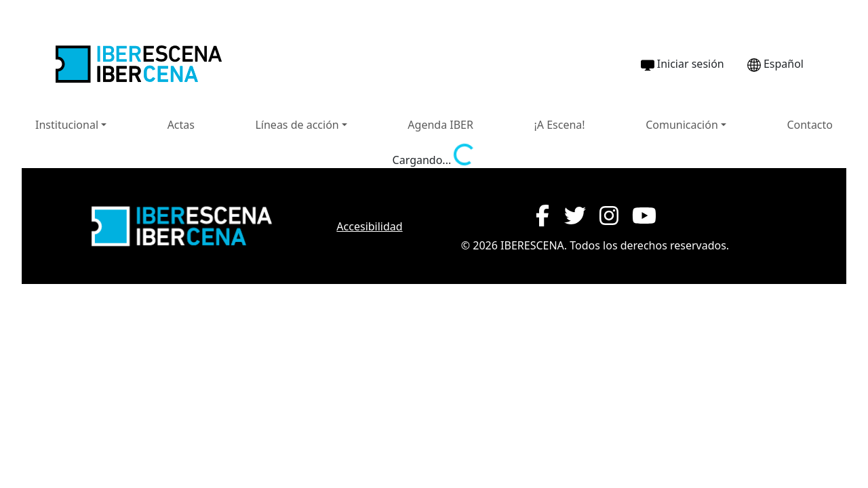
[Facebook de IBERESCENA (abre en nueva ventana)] (542, 216)
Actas (181, 125)
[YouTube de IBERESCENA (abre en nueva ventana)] (644, 216)
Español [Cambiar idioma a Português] (775, 64)
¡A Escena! (559, 125)
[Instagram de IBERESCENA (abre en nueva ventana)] (609, 216)
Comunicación (682, 125)
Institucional (67, 125)
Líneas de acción (297, 125)
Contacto (810, 125)
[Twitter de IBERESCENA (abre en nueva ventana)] (575, 216)
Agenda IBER (440, 125)
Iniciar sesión (683, 64)
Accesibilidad (369, 226)
